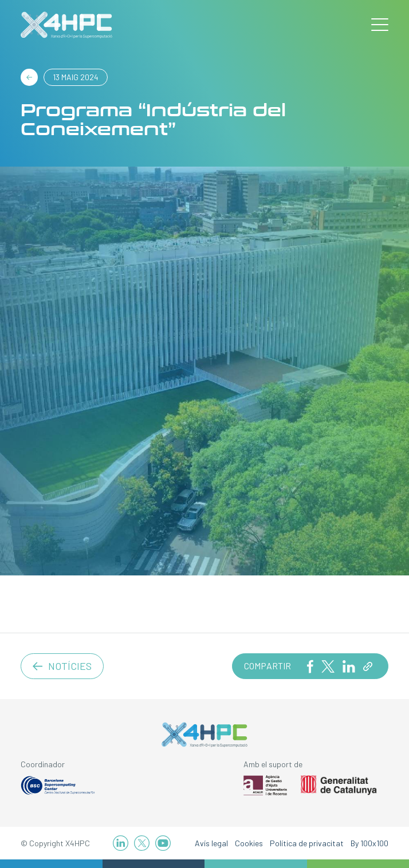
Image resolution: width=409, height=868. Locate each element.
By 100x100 (369, 843)
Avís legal (211, 843)
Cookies (249, 843)
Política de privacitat (307, 843)
